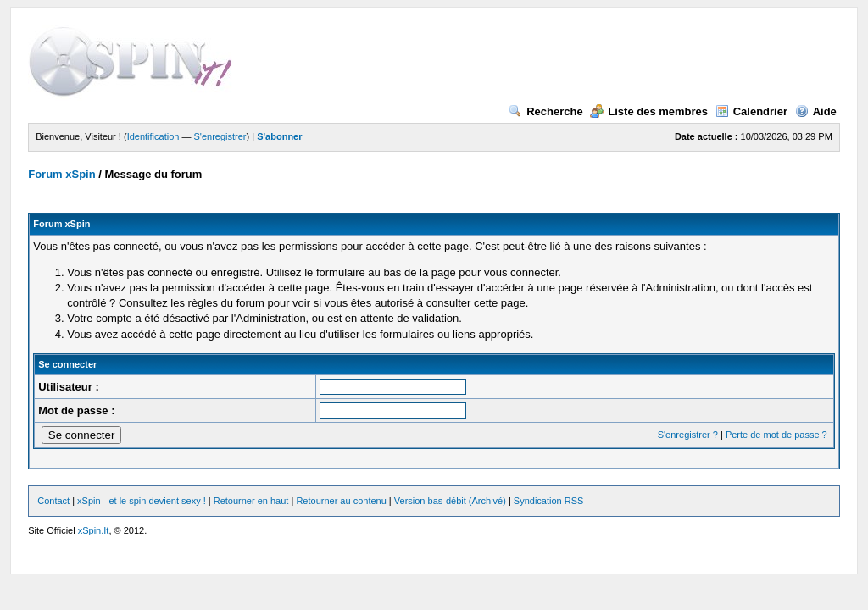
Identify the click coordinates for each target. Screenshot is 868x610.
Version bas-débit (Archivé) (450, 501)
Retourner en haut (251, 501)
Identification (153, 136)
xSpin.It (94, 530)
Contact (53, 501)
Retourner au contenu (341, 501)
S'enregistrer (220, 136)
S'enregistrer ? (688, 435)
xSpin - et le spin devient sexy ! (142, 501)
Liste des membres (649, 111)
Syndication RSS (549, 501)
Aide (816, 111)
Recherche (545, 111)
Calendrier (751, 111)
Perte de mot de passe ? (776, 435)
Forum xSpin (61, 174)
